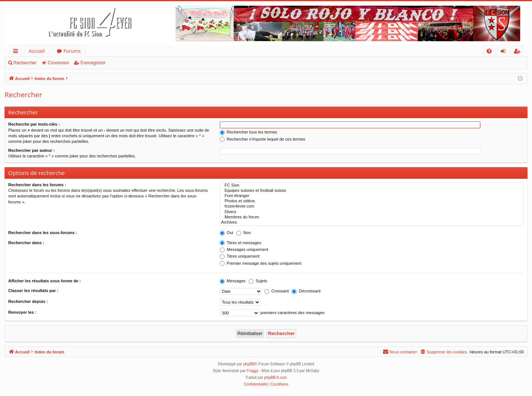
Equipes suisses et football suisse (372, 191)
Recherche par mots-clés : (34, 124)
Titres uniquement (240, 256)
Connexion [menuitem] (505, 52)
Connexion (58, 63)
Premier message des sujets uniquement (261, 263)
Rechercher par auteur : (31, 150)
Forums (72, 51)
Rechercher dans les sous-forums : (43, 233)
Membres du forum (372, 217)
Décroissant (306, 291)
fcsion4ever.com (372, 206)
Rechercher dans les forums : (37, 185)
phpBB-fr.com (276, 377)
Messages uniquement (244, 249)
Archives (372, 222)
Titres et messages (241, 243)
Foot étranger (372, 196)
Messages (233, 281)
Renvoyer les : (22, 312)
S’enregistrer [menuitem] (519, 52)
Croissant (277, 291)
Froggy (253, 371)
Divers (372, 212)
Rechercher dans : (26, 243)
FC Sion (372, 185)
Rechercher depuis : (28, 301)
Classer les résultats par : (33, 291)
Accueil (37, 51)
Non (244, 233)
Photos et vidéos (372, 201)
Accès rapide (17, 52)
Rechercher (25, 63)
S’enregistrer (93, 63)
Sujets (258, 281)
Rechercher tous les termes (249, 132)
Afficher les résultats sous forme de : (45, 281)
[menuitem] (489, 51)
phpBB (249, 364)
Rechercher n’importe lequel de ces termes (263, 139)
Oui (227, 233)
